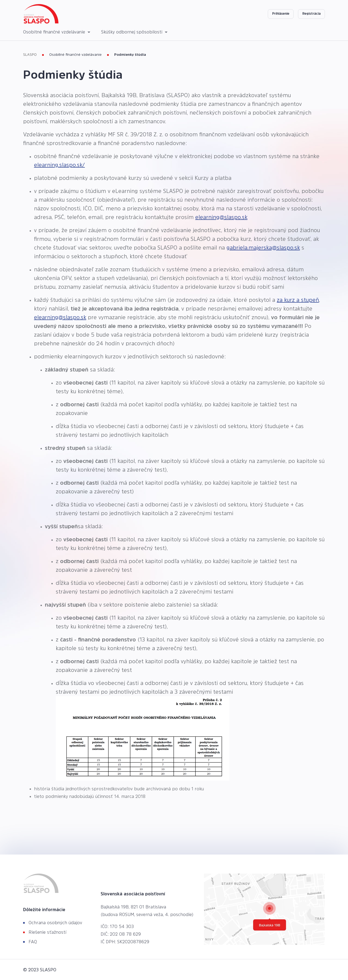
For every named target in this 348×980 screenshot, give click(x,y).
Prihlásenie (281, 14)
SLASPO (30, 55)
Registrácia (311, 14)
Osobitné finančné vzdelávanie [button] (55, 32)
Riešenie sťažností (47, 932)
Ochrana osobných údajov (55, 923)
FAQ (33, 942)
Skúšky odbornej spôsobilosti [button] (132, 32)
